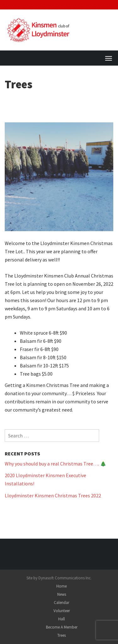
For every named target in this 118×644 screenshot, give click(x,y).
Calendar (62, 603)
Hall (62, 619)
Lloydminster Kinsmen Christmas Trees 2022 (53, 495)
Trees (62, 635)
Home (62, 586)
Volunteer (62, 611)
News (62, 594)
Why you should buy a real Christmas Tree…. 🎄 (56, 464)
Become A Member (62, 627)
